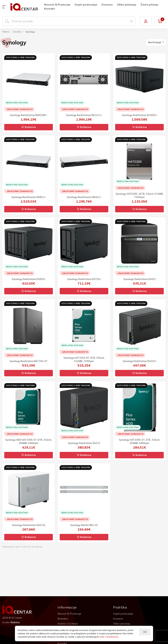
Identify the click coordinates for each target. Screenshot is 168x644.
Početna (6, 32)
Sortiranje (155, 42)
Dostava (107, 5)
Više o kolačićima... (110, 637)
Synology (30, 32)
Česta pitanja (150, 5)
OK (145, 632)
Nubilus (15, 622)
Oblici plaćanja (127, 5)
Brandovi (17, 32)
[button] (5, 7)
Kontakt (50, 9)
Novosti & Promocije (57, 5)
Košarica (29, 127)
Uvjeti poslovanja (86, 5)
